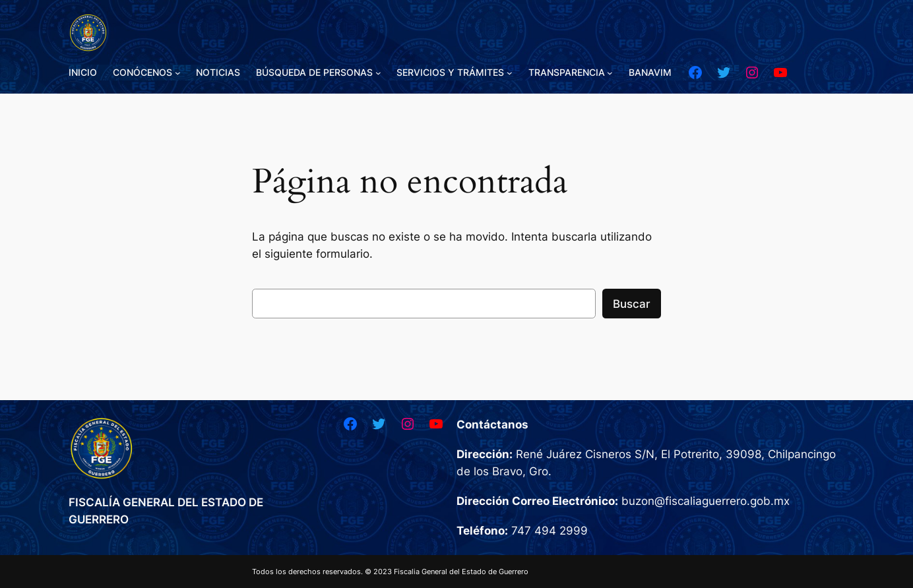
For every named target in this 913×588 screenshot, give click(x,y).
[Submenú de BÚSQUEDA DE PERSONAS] (378, 73)
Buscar (632, 304)
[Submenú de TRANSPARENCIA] (610, 73)
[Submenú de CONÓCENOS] (178, 73)
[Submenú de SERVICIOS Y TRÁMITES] (510, 73)
